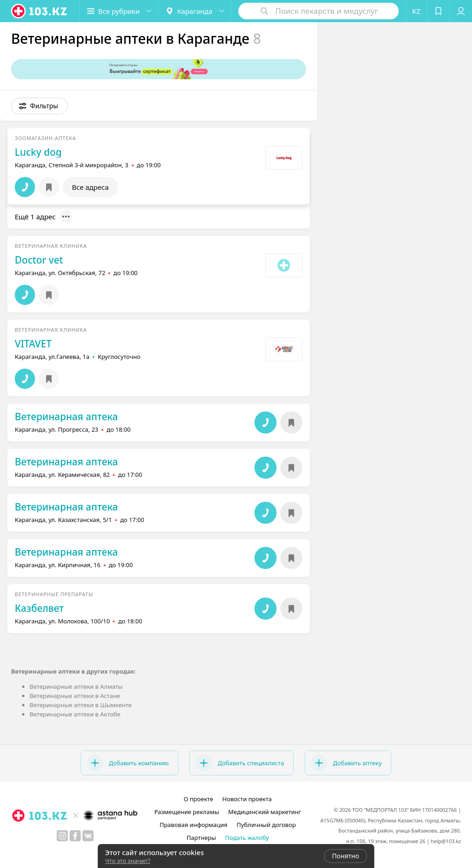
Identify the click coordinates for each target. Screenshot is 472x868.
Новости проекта (247, 799)
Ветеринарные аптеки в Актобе (75, 714)
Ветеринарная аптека (66, 416)
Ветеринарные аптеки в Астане (75, 696)
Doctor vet (39, 260)
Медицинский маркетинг (265, 812)
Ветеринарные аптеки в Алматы (76, 686)
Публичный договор (266, 825)
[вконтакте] (88, 836)
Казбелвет (39, 608)
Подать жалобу (247, 838)
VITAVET (33, 344)
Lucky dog (38, 152)
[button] (119, 11)
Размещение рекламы (187, 812)
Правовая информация (193, 825)
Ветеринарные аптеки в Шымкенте (80, 705)
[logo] (40, 11)
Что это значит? (128, 861)
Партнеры (201, 838)
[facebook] (75, 836)
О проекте (198, 799)
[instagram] (62, 836)
